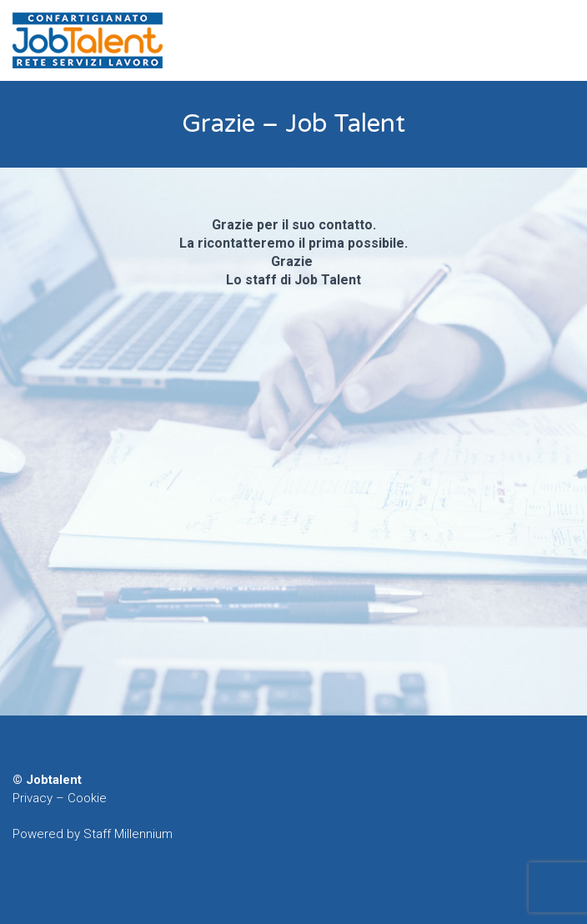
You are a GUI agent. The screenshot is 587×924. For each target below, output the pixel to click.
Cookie (87, 798)
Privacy (33, 798)
